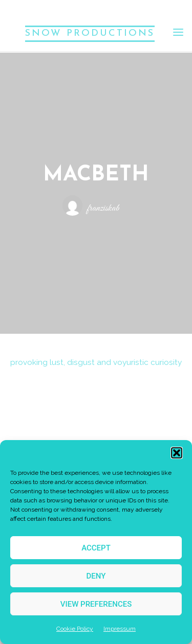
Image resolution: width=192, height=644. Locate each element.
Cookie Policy (75, 629)
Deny (96, 576)
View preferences (96, 604)
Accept (96, 548)
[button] (177, 453)
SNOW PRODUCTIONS (90, 33)
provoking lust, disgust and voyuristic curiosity (96, 363)
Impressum (120, 629)
